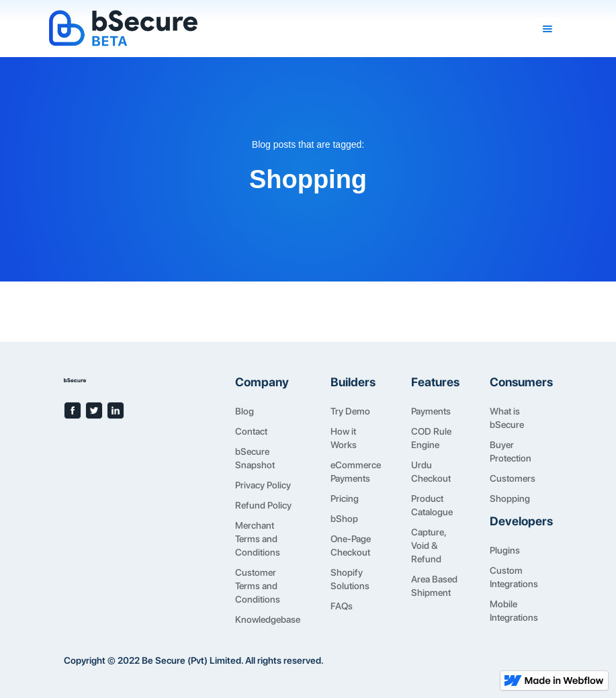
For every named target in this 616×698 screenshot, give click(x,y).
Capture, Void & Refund (429, 546)
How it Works (344, 438)
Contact (251, 431)
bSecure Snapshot (255, 458)
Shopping (510, 498)
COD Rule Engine (431, 438)
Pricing (345, 498)
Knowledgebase (268, 619)
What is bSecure (507, 418)
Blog (245, 411)
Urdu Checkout (431, 472)
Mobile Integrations (514, 611)
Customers (513, 478)
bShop (344, 519)
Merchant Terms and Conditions (258, 539)
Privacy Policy (263, 485)
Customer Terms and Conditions (258, 586)
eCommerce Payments (356, 472)
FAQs (342, 606)
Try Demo (350, 411)
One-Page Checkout (351, 546)
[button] (547, 29)
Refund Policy (263, 505)
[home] (288, 29)
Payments (431, 411)
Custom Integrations (514, 577)
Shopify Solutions (350, 579)
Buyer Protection (511, 451)
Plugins (505, 550)
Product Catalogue (432, 505)
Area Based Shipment (434, 586)
